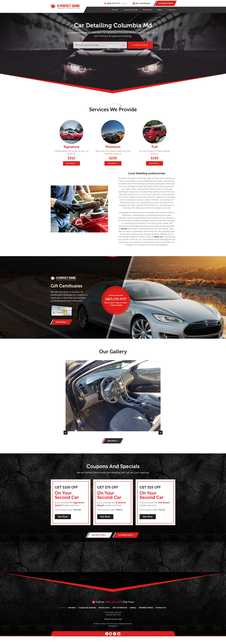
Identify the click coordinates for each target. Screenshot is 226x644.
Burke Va (158, 237)
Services (115, 10)
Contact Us (171, 10)
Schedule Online (146, 622)
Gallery (160, 10)
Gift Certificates (141, 3)
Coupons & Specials (131, 10)
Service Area (147, 10)
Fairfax (124, 229)
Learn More (71, 163)
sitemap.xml (113, 641)
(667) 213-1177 (112, 3)
